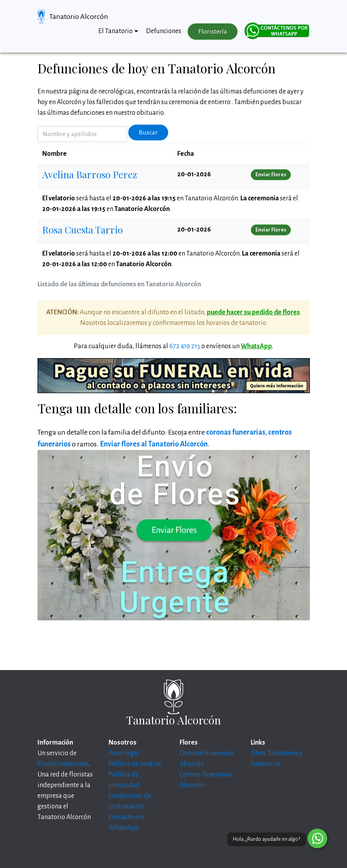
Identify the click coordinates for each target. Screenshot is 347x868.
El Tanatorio (115, 31)
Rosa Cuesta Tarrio (83, 230)
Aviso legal (124, 753)
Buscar (148, 133)
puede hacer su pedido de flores (253, 312)
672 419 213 (185, 346)
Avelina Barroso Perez (90, 174)
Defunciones (164, 31)
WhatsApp (256, 346)
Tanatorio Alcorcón (79, 17)
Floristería (213, 32)
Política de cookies (135, 764)
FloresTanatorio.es (63, 764)
